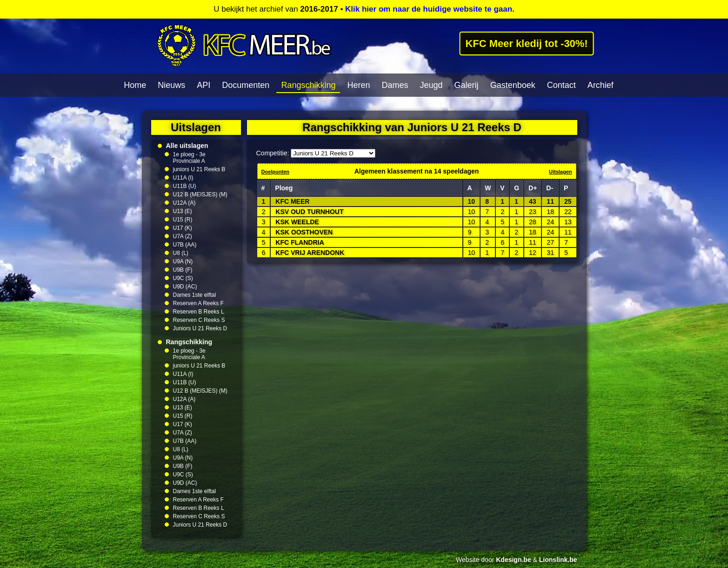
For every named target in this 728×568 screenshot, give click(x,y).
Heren (358, 85)
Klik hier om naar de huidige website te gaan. (430, 9)
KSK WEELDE (297, 222)
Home (135, 85)
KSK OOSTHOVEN (304, 232)
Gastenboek (513, 85)
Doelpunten (276, 172)
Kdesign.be (513, 560)
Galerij (467, 85)
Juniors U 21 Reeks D (200, 328)
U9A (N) (183, 261)
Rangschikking (308, 85)
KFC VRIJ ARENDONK (310, 253)
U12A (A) (184, 203)
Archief (601, 85)
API (204, 85)
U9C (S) (183, 278)
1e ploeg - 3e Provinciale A (189, 158)
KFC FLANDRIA (300, 242)
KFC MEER (292, 201)
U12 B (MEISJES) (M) (200, 194)
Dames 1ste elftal (195, 295)
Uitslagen (561, 172)
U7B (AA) (185, 245)
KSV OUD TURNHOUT (309, 212)
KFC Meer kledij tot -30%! (527, 43)
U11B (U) (185, 186)
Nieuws (171, 85)
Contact (561, 85)
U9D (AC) (185, 287)
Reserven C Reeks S (199, 320)
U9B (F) (183, 270)
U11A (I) (183, 178)
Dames (395, 85)
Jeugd (431, 85)
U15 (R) (183, 220)
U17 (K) (183, 228)
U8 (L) (181, 253)
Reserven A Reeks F (198, 303)
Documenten (246, 85)
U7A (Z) (183, 236)
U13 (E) (183, 211)
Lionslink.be (558, 560)
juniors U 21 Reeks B (199, 169)
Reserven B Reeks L (199, 312)
